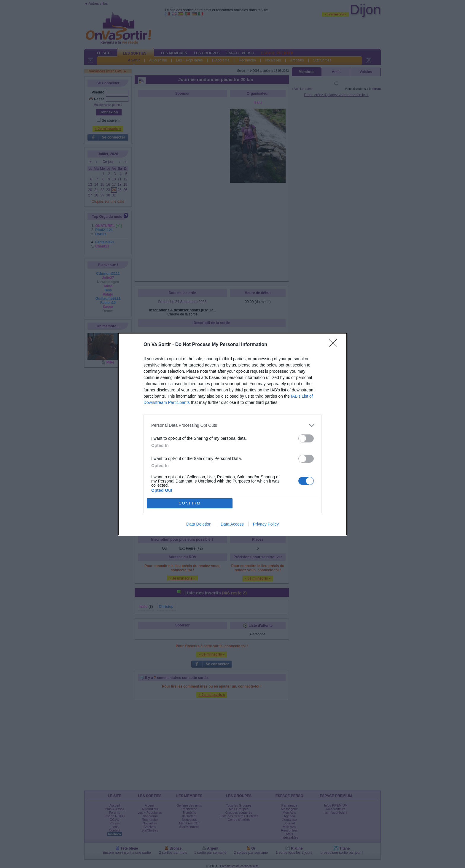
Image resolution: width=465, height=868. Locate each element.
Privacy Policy (266, 524)
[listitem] (232, 425)
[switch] (306, 438)
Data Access (232, 524)
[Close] (335, 345)
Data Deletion (199, 524)
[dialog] (232, 434)
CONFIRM (190, 503)
